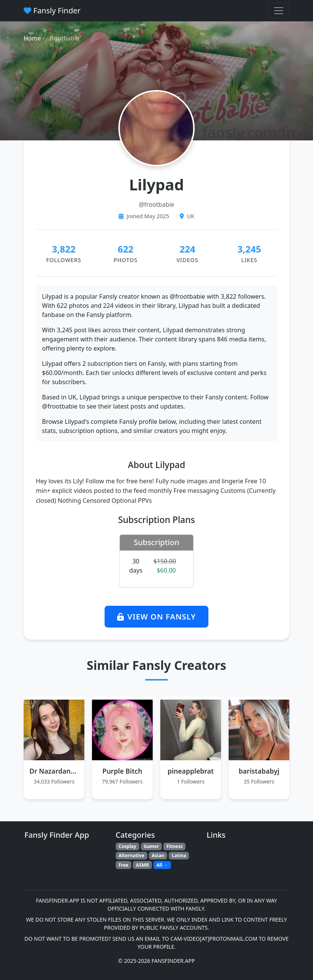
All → (162, 865)
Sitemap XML (223, 871)
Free (123, 865)
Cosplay (127, 846)
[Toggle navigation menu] (279, 11)
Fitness (174, 846)
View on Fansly (156, 617)
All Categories (224, 855)
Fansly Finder (52, 10)
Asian (158, 855)
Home (32, 38)
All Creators (221, 863)
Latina (179, 855)
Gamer (151, 846)
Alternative (131, 855)
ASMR (142, 865)
